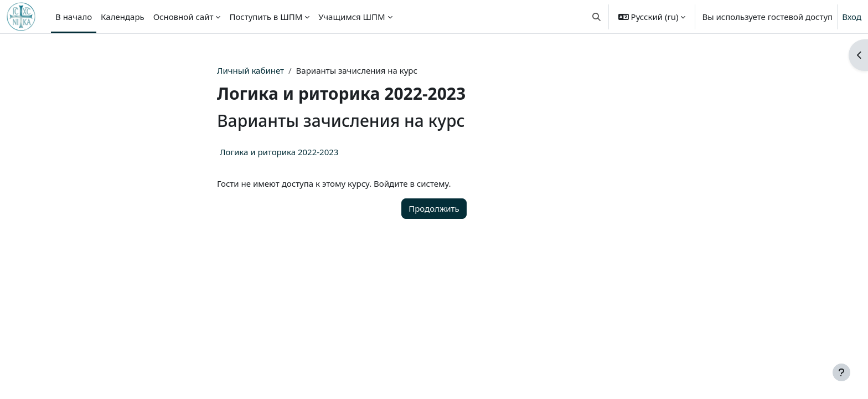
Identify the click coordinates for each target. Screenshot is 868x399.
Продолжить (434, 208)
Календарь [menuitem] (123, 17)
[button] (596, 17)
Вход (852, 17)
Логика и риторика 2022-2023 (279, 152)
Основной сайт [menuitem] (184, 17)
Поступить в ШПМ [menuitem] (266, 17)
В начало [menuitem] (74, 17)
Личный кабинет (250, 70)
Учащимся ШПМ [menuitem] (352, 17)
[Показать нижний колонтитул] (841, 372)
